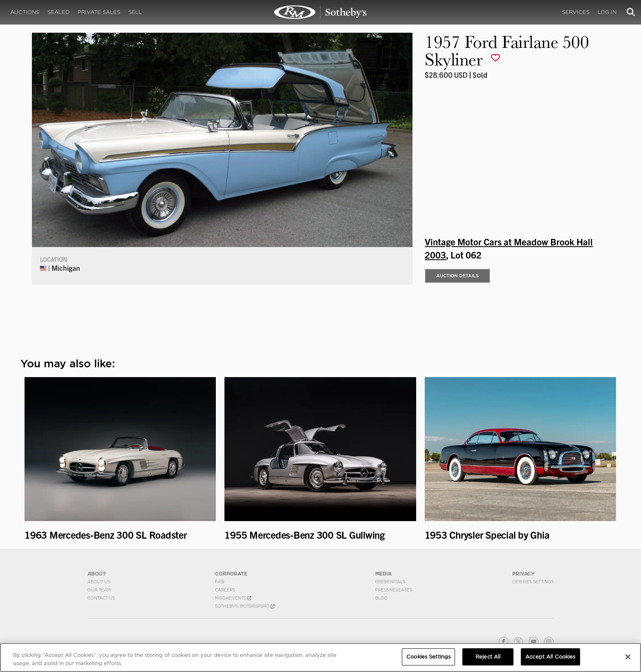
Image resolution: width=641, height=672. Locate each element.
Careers (225, 590)
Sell (135, 12)
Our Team (99, 590)
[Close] (628, 657)
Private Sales (99, 12)
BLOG (381, 598)
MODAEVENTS (233, 598)
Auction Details (457, 276)
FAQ (220, 582)
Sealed (58, 12)
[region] (320, 657)
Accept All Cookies (550, 657)
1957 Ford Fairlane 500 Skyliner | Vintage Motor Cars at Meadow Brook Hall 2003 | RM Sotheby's (320, 12)
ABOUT (97, 574)
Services (576, 12)
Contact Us (101, 598)
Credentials (390, 582)
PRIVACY (523, 574)
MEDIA (383, 574)
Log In (607, 12)
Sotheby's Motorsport (245, 606)
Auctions (25, 12)
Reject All (488, 657)
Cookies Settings (533, 582)
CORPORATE (231, 574)
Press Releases (394, 590)
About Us (99, 582)
